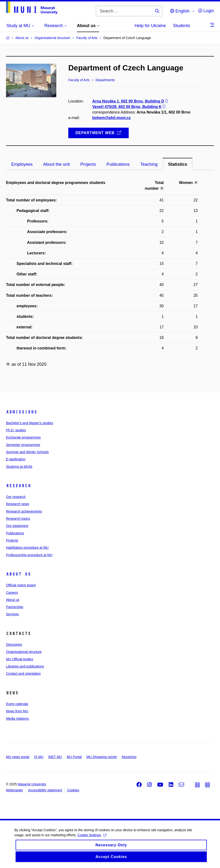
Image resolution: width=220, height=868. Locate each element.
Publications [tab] (118, 164)
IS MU (39, 757)
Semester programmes (23, 445)
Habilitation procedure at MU (27, 548)
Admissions (22, 412)
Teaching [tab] (149, 164)
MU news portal (18, 757)
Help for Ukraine (150, 26)
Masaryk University (32, 784)
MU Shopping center (102, 757)
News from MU (17, 711)
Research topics (18, 519)
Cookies (73, 790)
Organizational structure (24, 652)
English (180, 11)
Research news (18, 504)
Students (182, 26)
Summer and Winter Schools (27, 452)
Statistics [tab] (178, 164)
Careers (12, 593)
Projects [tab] (88, 164)
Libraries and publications (25, 666)
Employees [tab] (22, 164)
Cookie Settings (92, 839)
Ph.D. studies (16, 430)
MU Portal (74, 757)
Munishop (129, 757)
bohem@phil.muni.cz (112, 118)
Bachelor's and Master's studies (30, 423)
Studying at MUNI (19, 467)
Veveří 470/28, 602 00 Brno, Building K (129, 107)
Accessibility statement (45, 790)
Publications (15, 533)
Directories (14, 645)
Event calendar (17, 704)
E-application (16, 459)
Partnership (15, 607)
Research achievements (24, 511)
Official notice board (21, 585)
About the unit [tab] (56, 164)
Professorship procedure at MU (29, 555)
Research (18, 486)
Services (12, 614)
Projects (12, 540)
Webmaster (14, 790)
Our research (16, 497)
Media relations (17, 719)
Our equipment (17, 526)
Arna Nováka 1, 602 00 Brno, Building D (131, 101)
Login (206, 11)
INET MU (55, 757)
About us (18, 574)
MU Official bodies (20, 659)
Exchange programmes (23, 437)
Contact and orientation (23, 674)
